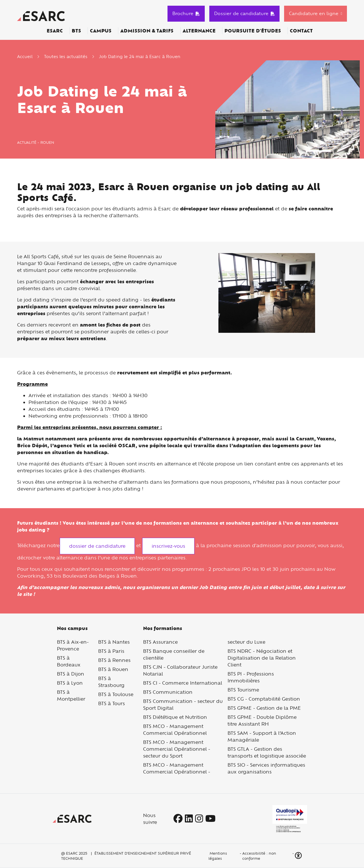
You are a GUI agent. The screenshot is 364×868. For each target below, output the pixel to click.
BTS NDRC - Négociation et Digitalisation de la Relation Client (262, 658)
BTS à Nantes (114, 642)
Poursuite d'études (253, 31)
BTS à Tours (111, 703)
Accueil (25, 57)
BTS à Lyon (70, 683)
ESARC (55, 31)
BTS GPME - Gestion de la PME (264, 708)
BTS (76, 31)
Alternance (199, 31)
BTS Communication (168, 692)
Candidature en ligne (314, 13)
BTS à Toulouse (116, 694)
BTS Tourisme (243, 690)
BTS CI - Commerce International (183, 683)
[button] (299, 856)
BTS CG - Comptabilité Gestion (264, 699)
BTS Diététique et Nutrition (175, 717)
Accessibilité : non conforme (259, 856)
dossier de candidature (97, 546)
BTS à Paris (111, 651)
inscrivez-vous (168, 546)
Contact (301, 31)
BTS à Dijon (71, 674)
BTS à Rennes (114, 660)
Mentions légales (218, 856)
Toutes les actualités (66, 57)
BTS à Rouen (113, 669)
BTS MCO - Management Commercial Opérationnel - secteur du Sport (177, 749)
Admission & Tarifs (147, 31)
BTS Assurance (160, 642)
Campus (101, 31)
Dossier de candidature (245, 13)
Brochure (186, 13)
